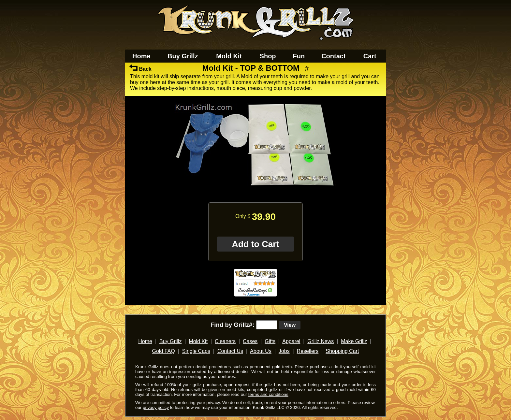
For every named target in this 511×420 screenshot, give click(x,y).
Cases (250, 341)
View (290, 325)
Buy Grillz (183, 56)
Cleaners (225, 341)
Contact (333, 56)
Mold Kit (229, 56)
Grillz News (321, 341)
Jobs (284, 351)
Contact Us (230, 351)
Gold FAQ (163, 351)
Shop (268, 56)
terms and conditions (268, 394)
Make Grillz (354, 341)
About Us (261, 351)
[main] (255, 187)
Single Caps (196, 351)
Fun (299, 56)
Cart (370, 56)
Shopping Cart (342, 351)
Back (140, 69)
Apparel (291, 341)
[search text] (267, 325)
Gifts (270, 341)
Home (141, 56)
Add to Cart (255, 244)
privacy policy (156, 407)
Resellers (308, 351)
